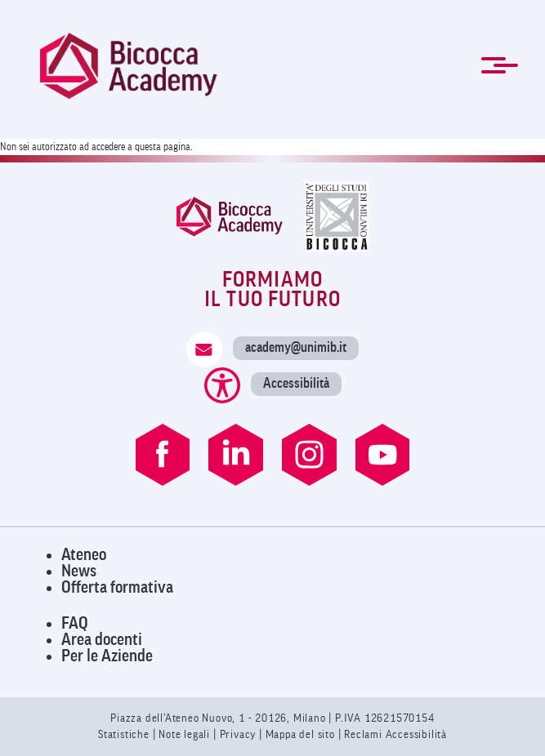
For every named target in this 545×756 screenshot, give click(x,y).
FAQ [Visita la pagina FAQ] (75, 623)
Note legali (186, 734)
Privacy (238, 734)
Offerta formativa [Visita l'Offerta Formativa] (117, 587)
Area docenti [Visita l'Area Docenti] (102, 640)
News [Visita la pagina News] (79, 571)
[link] (129, 66)
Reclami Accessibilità (395, 734)
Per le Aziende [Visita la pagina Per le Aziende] (107, 656)
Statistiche (125, 734)
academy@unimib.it (296, 347)
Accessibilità (296, 383)
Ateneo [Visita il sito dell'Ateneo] (84, 555)
